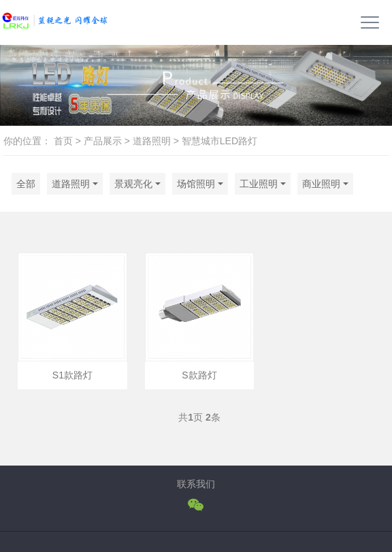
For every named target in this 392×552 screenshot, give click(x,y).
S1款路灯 (72, 375)
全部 (26, 184)
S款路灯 (199, 375)
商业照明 (321, 184)
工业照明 (259, 184)
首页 (63, 141)
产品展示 (103, 141)
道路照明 (152, 141)
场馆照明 (196, 184)
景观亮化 (133, 184)
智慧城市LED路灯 (219, 141)
